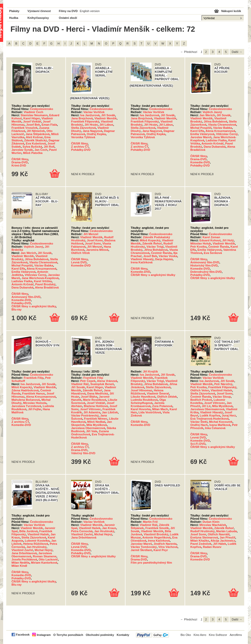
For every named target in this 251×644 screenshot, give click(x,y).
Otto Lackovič (48, 559)
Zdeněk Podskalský (157, 237)
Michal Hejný (43, 550)
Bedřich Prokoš (201, 400)
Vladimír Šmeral (158, 393)
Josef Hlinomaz (141, 390)
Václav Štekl (199, 422)
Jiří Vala (92, 431)
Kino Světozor (218, 635)
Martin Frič (150, 522)
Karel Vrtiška (43, 281)
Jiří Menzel (91, 234)
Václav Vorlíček (94, 112)
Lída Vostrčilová (150, 412)
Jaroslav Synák (22, 150)
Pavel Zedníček (201, 544)
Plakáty (14, 11)
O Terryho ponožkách (68, 635)
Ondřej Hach (199, 425)
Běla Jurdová (28, 531)
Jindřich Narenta (165, 544)
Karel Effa (197, 131)
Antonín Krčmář (213, 143)
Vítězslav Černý (227, 134)
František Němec (96, 419)
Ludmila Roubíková (144, 400)
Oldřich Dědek (167, 397)
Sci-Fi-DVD (198, 444)
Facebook (23, 635)
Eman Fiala (49, 125)
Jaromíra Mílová (97, 250)
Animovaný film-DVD (26, 297)
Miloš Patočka (33, 153)
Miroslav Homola (35, 403)
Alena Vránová (107, 381)
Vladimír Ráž (80, 384)
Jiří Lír (206, 406)
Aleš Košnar (34, 137)
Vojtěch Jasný (212, 112)
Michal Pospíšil (201, 128)
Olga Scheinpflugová (148, 401)
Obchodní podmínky (100, 635)
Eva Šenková (213, 253)
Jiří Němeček (36, 131)
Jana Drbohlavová (24, 553)
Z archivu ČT (80, 147)
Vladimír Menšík (105, 118)
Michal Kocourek (221, 422)
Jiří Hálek (220, 544)
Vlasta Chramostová (222, 125)
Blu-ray (17, 309)
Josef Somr (93, 243)
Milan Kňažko (200, 541)
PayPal (152, 635)
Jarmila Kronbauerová (148, 404)
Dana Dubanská (215, 147)
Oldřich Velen (200, 390)
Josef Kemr (95, 240)
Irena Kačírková (142, 262)
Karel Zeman (211, 237)
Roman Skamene (44, 556)
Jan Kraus (109, 528)
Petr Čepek (88, 381)
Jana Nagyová (92, 131)
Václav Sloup (222, 397)
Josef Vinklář (32, 121)
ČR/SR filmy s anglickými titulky (34, 306)
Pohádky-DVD (81, 150)
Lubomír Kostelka (37, 541)
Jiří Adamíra (92, 412)
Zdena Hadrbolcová (25, 390)
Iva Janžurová (90, 115)
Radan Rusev (212, 547)
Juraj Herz (229, 415)
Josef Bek (33, 125)
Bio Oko (186, 635)
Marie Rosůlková (95, 400)
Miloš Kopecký (150, 240)
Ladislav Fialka (216, 140)
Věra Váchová (168, 547)
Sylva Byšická (32, 147)
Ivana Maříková (220, 425)
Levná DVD (79, 262)
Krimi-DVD (19, 165)
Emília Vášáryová (202, 134)
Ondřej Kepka (96, 134)
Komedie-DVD (200, 162)
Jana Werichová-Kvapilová (40, 278)
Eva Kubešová (36, 143)
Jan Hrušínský (36, 547)
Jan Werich (207, 115)
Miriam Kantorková (44, 563)
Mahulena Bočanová (26, 400)
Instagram (44, 635)
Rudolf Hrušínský (202, 531)
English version (90, 11)
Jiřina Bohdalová (215, 121)
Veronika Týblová (83, 137)
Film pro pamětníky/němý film (151, 563)
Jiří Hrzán (91, 125)
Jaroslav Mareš (201, 137)
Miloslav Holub (201, 243)
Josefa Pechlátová (24, 559)
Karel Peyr (161, 550)
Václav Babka (223, 128)
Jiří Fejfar (35, 409)
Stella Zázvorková (84, 128)
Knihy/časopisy (38, 18)
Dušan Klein (211, 522)
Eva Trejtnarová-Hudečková (210, 419)
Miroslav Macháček (213, 525)
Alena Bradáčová (47, 287)
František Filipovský (85, 121)
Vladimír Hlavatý (142, 259)
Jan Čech (41, 150)
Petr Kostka (198, 247)
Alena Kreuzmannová (220, 131)
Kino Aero (200, 635)
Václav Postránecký (85, 415)
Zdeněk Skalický (36, 140)
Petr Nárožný (223, 384)
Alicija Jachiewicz (223, 541)
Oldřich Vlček (81, 253)
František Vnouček (24, 128)
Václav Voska (168, 256)
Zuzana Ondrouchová (90, 433)
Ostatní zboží (68, 18)
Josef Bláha (89, 397)
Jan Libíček (110, 412)
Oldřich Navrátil (219, 534)
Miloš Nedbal (96, 422)
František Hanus (33, 393)
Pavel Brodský (45, 284)
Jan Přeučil (227, 537)
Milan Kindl (19, 566)
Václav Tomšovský (144, 547)
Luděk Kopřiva (210, 415)
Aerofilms (236, 635)
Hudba (14, 18)
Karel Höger (32, 118)
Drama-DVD (20, 162)
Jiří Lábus (106, 125)
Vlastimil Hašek (221, 390)
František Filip (34, 378)
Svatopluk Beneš (102, 384)
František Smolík (157, 528)
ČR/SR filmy (20, 159)
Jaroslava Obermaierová (88, 428)
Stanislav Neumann (34, 115)
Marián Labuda (227, 531)
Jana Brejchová (82, 118)
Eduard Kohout (210, 240)
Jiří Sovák (108, 115)
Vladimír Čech (34, 112)
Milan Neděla (20, 563)
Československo (42, 109)
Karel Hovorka (141, 409)
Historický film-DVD (204, 265)
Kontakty (123, 635)
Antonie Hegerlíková (156, 537)
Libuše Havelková (143, 397)
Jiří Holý (228, 240)
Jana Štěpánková (38, 134)
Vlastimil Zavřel (22, 550)
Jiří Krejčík (150, 371)
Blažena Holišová (96, 406)
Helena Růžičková (36, 544)
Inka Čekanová (215, 428)
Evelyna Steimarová (204, 537)
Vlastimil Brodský (156, 534)
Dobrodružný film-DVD (206, 272)
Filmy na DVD (68, 11)
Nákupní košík (231, 11)
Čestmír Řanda (161, 253)
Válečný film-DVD (83, 453)
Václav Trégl (155, 247)
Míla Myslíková (96, 425)
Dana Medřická (98, 393)
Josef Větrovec (90, 409)
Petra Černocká (82, 531)
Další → (237, 52)
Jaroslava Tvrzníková (26, 406)
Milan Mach (160, 409)
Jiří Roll (49, 147)
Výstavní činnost (39, 11)
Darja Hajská (164, 259)
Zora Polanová (162, 406)
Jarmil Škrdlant (141, 550)
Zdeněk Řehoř (152, 243)
